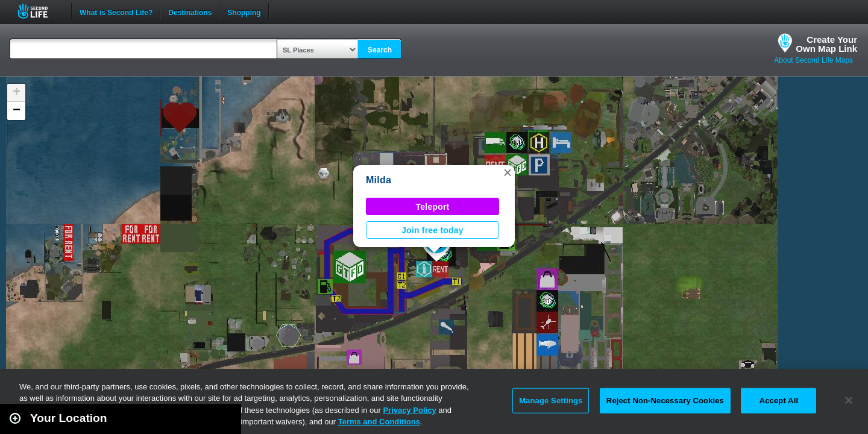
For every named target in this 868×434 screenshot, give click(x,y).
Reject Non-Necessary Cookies (665, 401)
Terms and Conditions (379, 422)
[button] (508, 172)
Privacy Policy (409, 410)
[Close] (849, 400)
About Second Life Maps (813, 60)
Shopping (244, 11)
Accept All (779, 401)
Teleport (433, 207)
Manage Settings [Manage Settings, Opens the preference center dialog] (551, 401)
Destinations (190, 11)
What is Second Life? (116, 11)
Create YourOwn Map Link (826, 44)
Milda (379, 180)
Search (380, 50)
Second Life (39, 11)
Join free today (432, 230)
